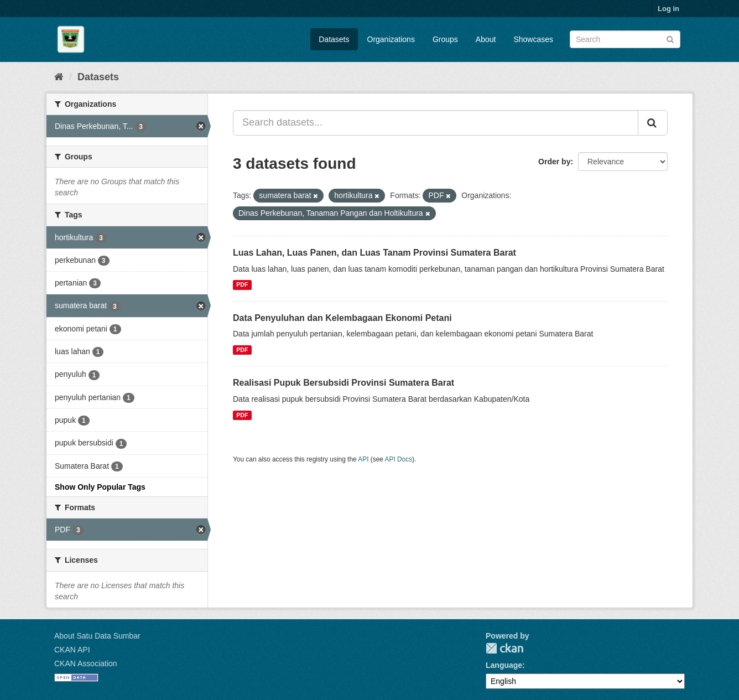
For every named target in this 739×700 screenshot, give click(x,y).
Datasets (334, 39)
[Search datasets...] (436, 123)
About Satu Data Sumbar (97, 636)
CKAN (504, 648)
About (486, 39)
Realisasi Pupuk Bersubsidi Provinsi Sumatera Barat (344, 383)
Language (504, 665)
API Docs (399, 459)
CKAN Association (86, 663)
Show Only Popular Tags (100, 487)
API (363, 459)
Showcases (533, 39)
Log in (668, 9)
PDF (242, 285)
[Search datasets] (625, 39)
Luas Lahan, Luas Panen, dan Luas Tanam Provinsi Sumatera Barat (374, 253)
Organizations (391, 39)
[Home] (59, 77)
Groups (445, 39)
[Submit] (670, 38)
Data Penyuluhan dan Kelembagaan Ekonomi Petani (342, 318)
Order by (554, 162)
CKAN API (72, 650)
